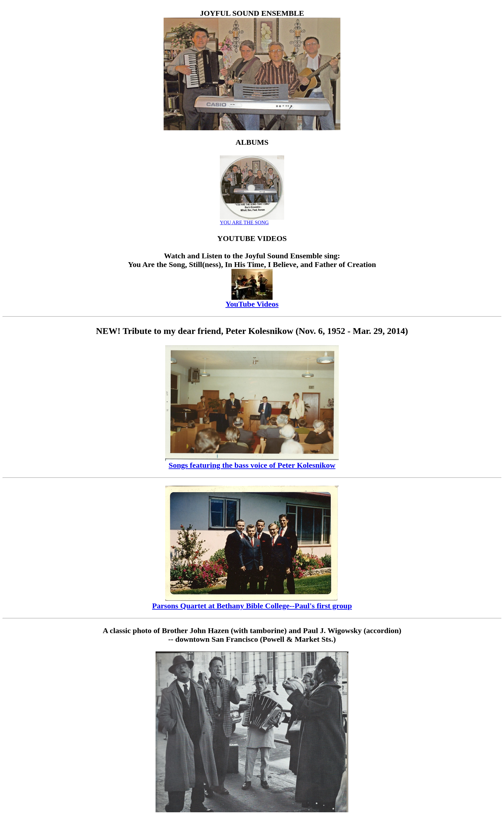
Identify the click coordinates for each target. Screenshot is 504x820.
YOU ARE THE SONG (252, 220)
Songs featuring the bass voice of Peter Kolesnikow (252, 462)
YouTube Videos (252, 301)
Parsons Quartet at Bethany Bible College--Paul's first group (252, 602)
